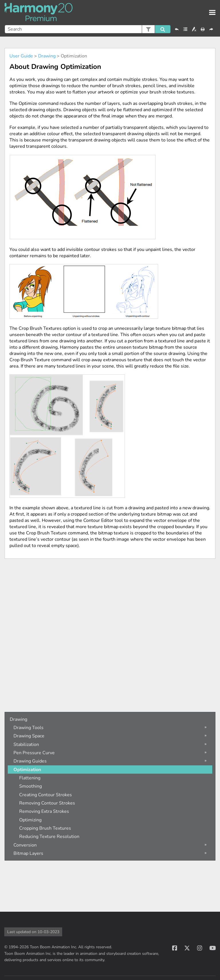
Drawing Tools (29, 728)
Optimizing (30, 820)
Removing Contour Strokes (47, 803)
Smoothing (31, 786)
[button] (148, 29)
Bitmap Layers (28, 853)
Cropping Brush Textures (45, 828)
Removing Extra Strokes (44, 811)
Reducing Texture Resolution (49, 837)
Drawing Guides (30, 761)
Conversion (25, 845)
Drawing (47, 56)
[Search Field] (88, 29)
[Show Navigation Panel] (212, 13)
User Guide (21, 56)
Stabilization (26, 745)
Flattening (30, 778)
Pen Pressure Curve (34, 753)
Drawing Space (29, 736)
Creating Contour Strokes (46, 795)
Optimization (27, 770)
